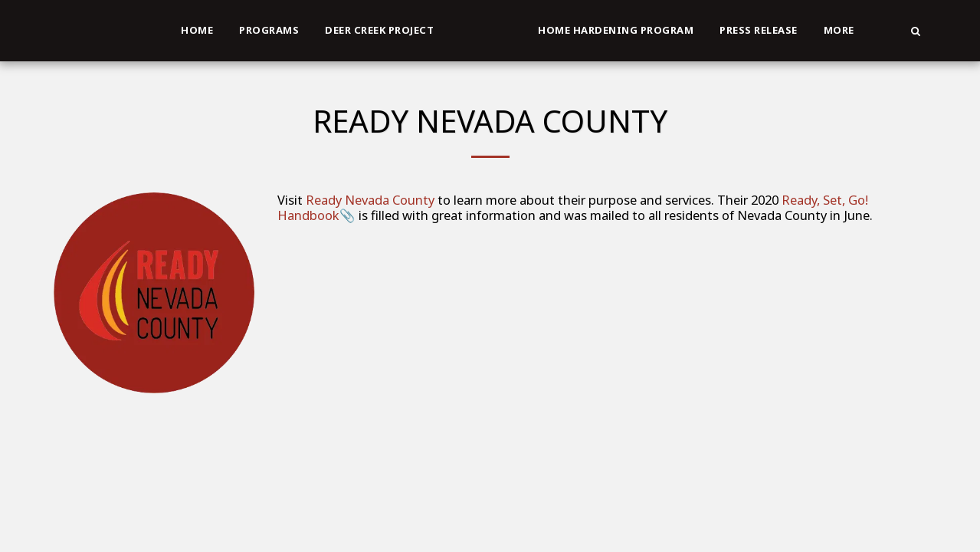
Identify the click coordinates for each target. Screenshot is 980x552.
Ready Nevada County (370, 200)
